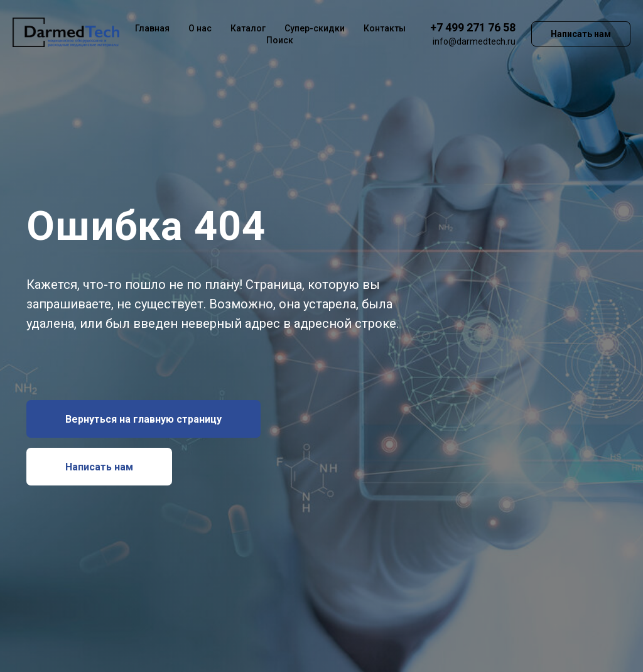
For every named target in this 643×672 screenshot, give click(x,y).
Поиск (280, 40)
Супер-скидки (315, 28)
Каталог (248, 28)
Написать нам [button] (581, 34)
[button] (99, 467)
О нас (200, 28)
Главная (152, 28)
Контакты (385, 28)
